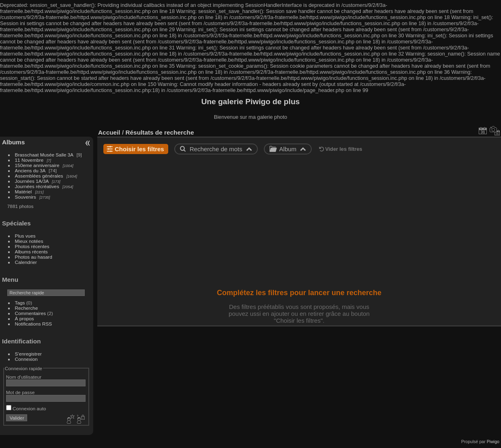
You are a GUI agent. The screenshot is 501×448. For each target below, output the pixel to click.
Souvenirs (26, 197)
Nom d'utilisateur (24, 377)
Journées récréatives (37, 186)
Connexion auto (26, 408)
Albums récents (31, 252)
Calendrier (26, 262)
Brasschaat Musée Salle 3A (44, 155)
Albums (13, 142)
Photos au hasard (34, 257)
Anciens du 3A (30, 170)
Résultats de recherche (160, 132)
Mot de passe (20, 392)
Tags (20, 303)
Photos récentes (32, 246)
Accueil (109, 132)
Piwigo (493, 442)
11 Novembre (29, 160)
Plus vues (25, 236)
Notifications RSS (34, 324)
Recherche (27, 308)
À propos (25, 318)
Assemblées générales (39, 176)
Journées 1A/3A (32, 181)
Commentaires (31, 313)
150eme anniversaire (37, 165)
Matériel (24, 192)
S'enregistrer (28, 354)
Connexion (26, 359)
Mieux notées (29, 241)
